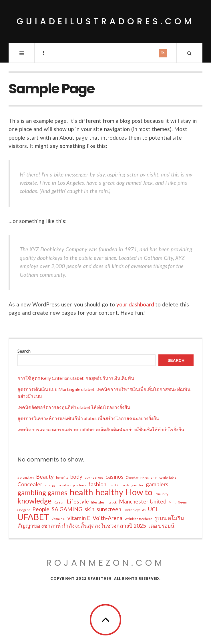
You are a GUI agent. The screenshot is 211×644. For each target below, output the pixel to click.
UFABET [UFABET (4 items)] (33, 517)
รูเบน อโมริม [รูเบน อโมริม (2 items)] (169, 518)
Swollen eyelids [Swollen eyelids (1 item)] (135, 510)
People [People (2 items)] (41, 509)
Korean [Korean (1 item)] (59, 502)
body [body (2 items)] (76, 477)
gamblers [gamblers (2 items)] (157, 484)
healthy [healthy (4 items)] (109, 492)
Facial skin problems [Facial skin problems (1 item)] (72, 485)
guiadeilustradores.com (105, 21)
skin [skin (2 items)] (89, 509)
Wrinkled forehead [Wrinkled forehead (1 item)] (139, 519)
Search (24, 351)
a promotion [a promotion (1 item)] (26, 477)
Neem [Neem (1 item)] (182, 502)
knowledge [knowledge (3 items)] (34, 501)
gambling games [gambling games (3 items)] (42, 493)
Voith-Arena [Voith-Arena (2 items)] (108, 518)
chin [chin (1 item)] (154, 477)
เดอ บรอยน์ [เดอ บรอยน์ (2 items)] (161, 526)
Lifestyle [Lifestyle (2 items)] (78, 501)
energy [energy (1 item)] (50, 485)
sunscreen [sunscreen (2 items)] (109, 509)
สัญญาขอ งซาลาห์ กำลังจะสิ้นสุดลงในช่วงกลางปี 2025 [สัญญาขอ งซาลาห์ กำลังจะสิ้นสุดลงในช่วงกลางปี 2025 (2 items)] (82, 526)
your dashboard (135, 304)
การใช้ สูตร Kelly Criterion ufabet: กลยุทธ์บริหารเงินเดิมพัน (76, 378)
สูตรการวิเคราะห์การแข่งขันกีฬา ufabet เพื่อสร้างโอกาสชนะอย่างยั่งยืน (88, 418)
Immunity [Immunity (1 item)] (161, 494)
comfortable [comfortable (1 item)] (168, 477)
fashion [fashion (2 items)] (97, 484)
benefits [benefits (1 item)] (62, 477)
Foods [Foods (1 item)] (125, 485)
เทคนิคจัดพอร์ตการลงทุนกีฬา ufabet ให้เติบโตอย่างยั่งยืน (74, 407)
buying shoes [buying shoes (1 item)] (94, 477)
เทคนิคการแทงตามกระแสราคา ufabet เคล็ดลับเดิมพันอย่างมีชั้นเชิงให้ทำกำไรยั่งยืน (101, 429)
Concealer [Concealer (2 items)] (30, 484)
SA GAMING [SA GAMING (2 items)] (67, 509)
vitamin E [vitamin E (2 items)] (79, 518)
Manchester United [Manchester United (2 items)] (143, 501)
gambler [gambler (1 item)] (138, 485)
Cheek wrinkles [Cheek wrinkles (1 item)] (137, 477)
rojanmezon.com (105, 563)
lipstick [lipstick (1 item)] (112, 502)
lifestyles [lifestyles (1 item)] (98, 502)
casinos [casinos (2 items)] (115, 477)
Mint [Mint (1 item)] (172, 502)
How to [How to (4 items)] (139, 492)
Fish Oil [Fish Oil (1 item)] (114, 485)
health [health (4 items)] (81, 492)
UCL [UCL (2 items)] (153, 509)
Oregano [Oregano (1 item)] (24, 510)
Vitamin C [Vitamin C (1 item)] (58, 519)
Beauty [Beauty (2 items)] (45, 477)
